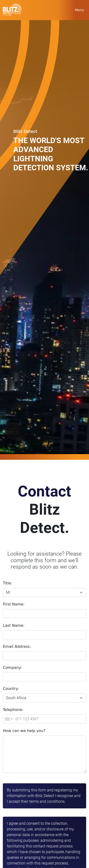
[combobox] (9, 719)
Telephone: (13, 710)
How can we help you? (24, 731)
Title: (8, 583)
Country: (11, 689)
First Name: (14, 604)
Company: (12, 668)
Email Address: (17, 647)
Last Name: (14, 625)
